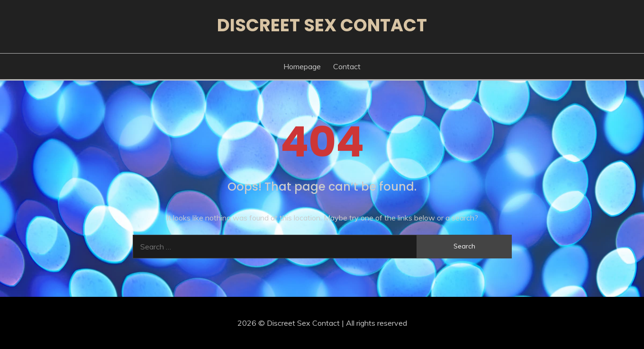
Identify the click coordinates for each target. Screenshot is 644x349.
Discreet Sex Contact (322, 25)
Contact (347, 66)
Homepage (302, 66)
